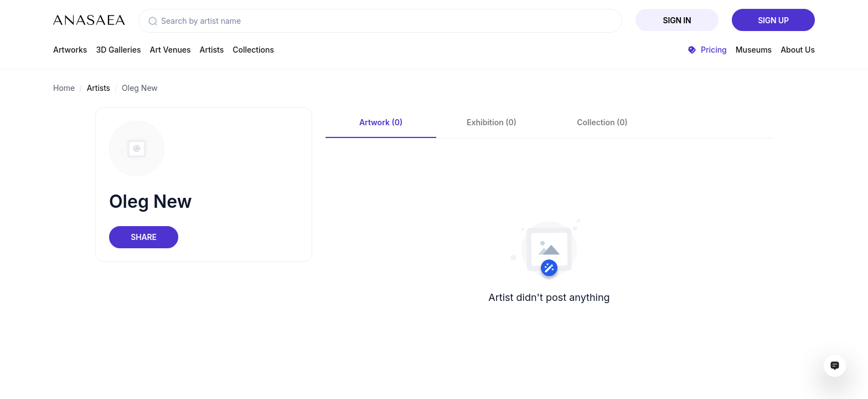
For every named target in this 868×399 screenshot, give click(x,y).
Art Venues (170, 50)
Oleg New (140, 88)
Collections (253, 50)
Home (64, 88)
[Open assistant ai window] (835, 366)
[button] (153, 21)
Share (143, 237)
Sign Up (773, 20)
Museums (754, 50)
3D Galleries (118, 50)
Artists (212, 50)
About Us (798, 50)
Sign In (677, 20)
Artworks (70, 50)
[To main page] (89, 20)
